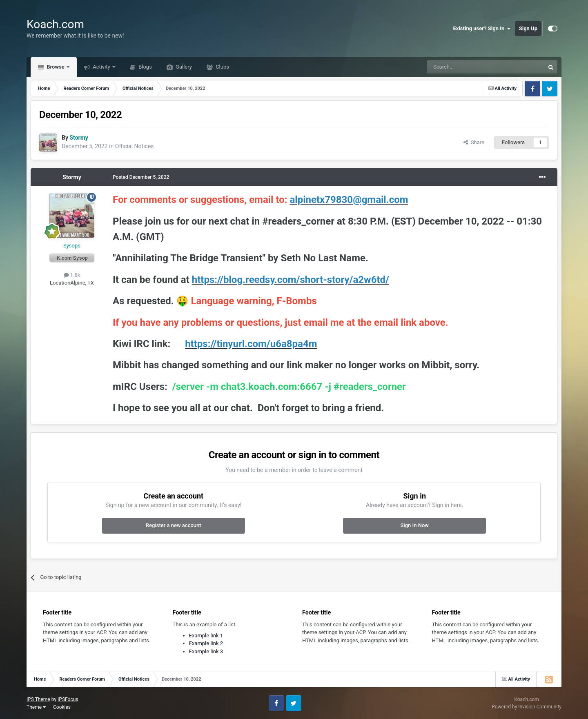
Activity (101, 67)
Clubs (222, 67)
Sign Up (528, 28)
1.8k (72, 275)
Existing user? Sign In (482, 29)
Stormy (72, 177)
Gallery (183, 67)
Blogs (145, 67)
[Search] (466, 67)
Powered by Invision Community (527, 707)
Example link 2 (206, 643)
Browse (56, 67)
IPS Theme (38, 699)
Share (474, 142)
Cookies (62, 707)
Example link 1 (206, 636)
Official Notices (135, 146)
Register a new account (174, 525)
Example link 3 (206, 651)
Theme (36, 707)
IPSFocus (68, 699)
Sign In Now (415, 525)
